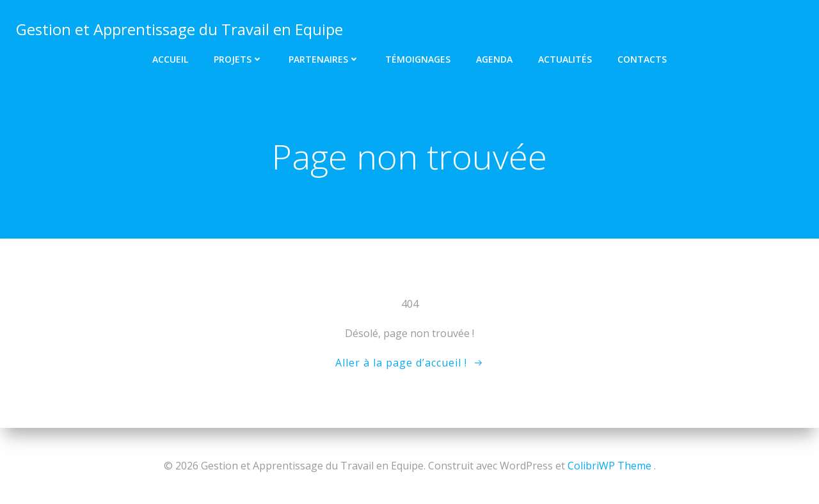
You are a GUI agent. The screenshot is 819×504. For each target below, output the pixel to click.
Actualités (565, 58)
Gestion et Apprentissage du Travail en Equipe (179, 28)
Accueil (170, 58)
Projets (238, 58)
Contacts (642, 58)
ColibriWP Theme (609, 466)
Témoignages (418, 58)
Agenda (494, 58)
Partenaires (324, 58)
